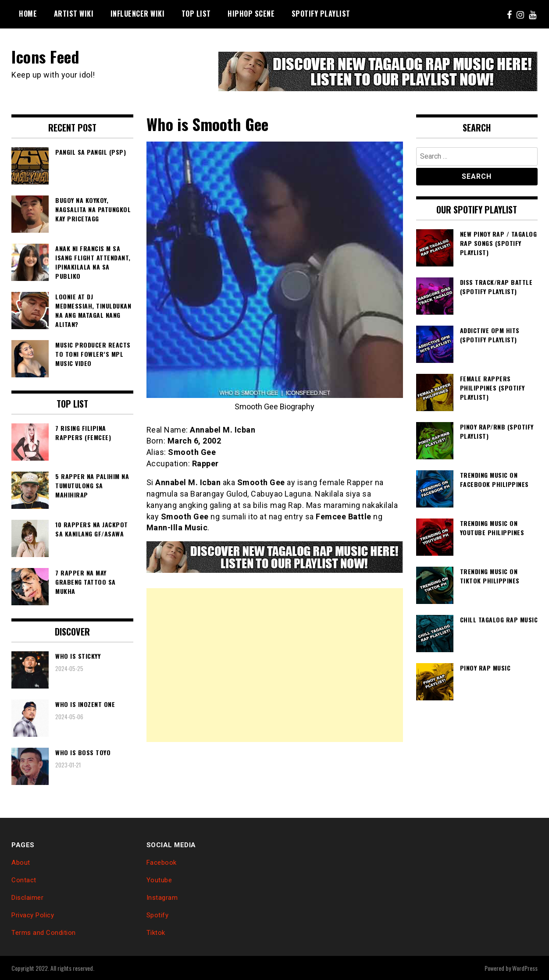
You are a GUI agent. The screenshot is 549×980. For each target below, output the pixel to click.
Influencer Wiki (138, 14)
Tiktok (156, 932)
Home (28, 14)
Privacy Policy (33, 915)
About (21, 863)
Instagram (162, 898)
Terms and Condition (44, 932)
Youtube (159, 880)
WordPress (525, 968)
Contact (24, 880)
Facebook (162, 863)
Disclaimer (27, 898)
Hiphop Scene (251, 14)
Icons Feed (46, 56)
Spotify (158, 915)
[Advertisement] (275, 664)
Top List (196, 14)
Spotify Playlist (321, 14)
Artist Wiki (74, 14)
